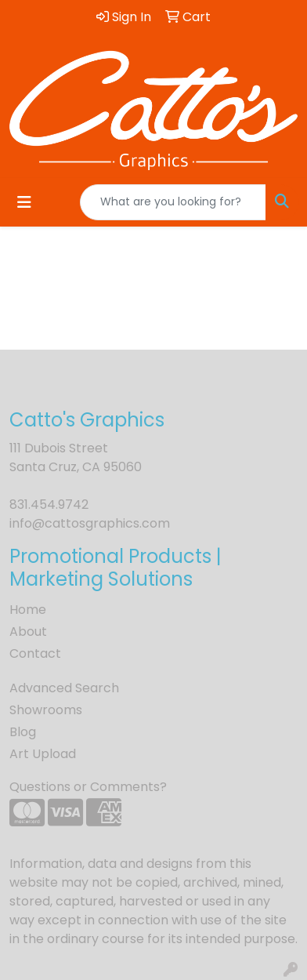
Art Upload (43, 754)
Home (28, 610)
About (28, 632)
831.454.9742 (49, 505)
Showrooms (46, 710)
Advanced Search (64, 688)
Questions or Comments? (88, 787)
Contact (35, 653)
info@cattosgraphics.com (90, 523)
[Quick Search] (173, 202)
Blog (23, 732)
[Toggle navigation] (24, 202)
